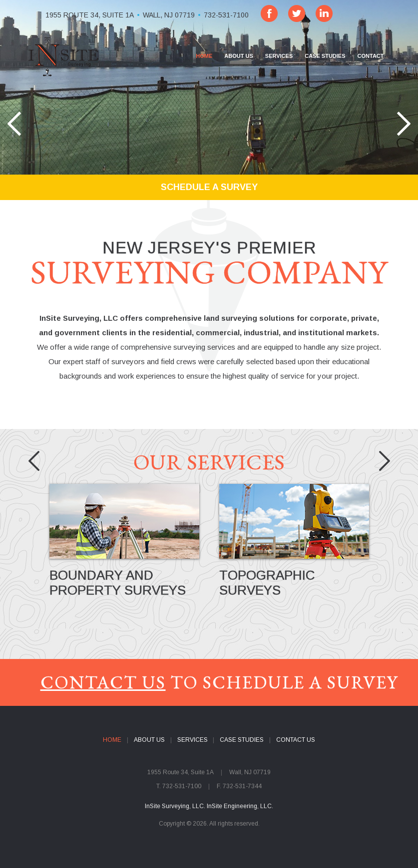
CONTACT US (103, 682)
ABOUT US (238, 56)
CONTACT (371, 56)
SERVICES (279, 56)
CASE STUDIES (325, 56)
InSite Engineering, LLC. (240, 806)
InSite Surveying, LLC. (175, 806)
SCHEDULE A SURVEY (209, 187)
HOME (204, 56)
